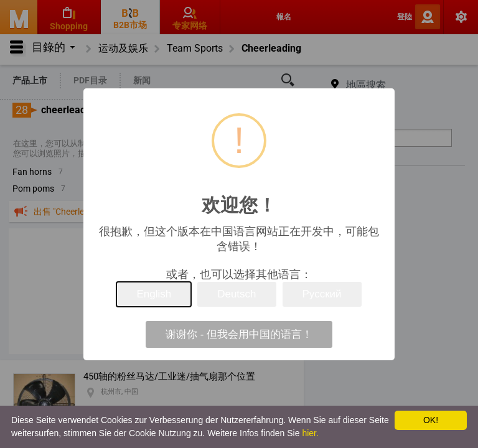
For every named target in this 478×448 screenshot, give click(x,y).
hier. (310, 433)
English (154, 294)
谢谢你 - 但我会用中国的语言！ (239, 334)
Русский (322, 294)
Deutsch (237, 294)
